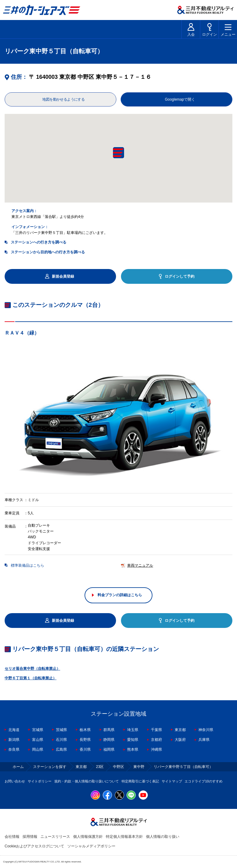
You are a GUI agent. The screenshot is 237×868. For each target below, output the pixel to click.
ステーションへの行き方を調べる (39, 242)
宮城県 (38, 730)
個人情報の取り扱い (163, 837)
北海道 (14, 730)
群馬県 (109, 730)
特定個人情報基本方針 (124, 837)
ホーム (18, 767)
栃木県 (85, 730)
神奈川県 (206, 730)
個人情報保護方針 (88, 837)
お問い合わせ (15, 781)
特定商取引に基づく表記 (140, 781)
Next (232, 417)
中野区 (118, 767)
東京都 (180, 730)
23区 (100, 767)
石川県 (61, 740)
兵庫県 (204, 740)
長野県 (85, 740)
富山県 (38, 740)
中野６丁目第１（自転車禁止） (31, 678)
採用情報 (30, 837)
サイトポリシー (40, 781)
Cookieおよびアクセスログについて (34, 846)
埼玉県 (133, 730)
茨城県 (61, 730)
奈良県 (14, 749)
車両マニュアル (140, 566)
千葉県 (156, 730)
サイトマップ (172, 781)
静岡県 (109, 740)
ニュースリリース (55, 837)
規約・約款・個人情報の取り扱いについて (87, 781)
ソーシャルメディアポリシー (91, 846)
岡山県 (38, 749)
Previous (5, 417)
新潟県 (14, 740)
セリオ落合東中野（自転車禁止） (32, 669)
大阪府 (180, 740)
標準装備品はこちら (27, 566)
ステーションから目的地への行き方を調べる (48, 252)
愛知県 (133, 740)
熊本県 (133, 749)
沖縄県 (156, 749)
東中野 (139, 767)
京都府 (156, 740)
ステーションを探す (50, 767)
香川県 (85, 749)
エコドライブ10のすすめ (203, 781)
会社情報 (12, 837)
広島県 (61, 749)
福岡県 (109, 749)
